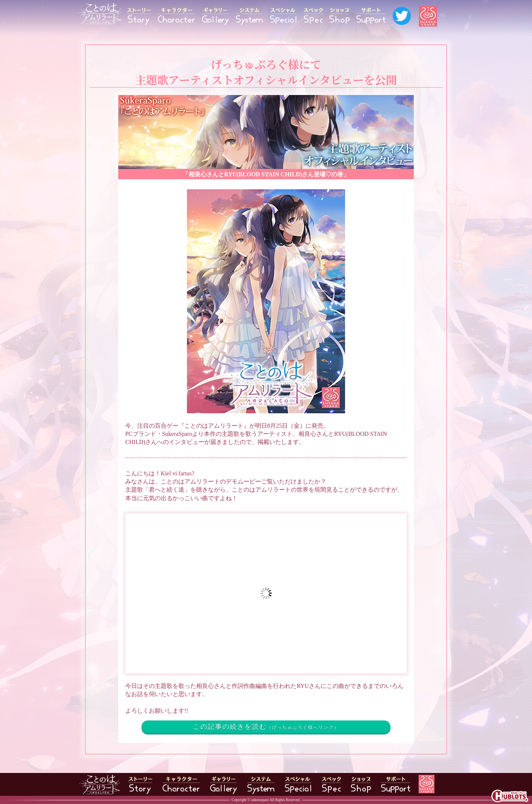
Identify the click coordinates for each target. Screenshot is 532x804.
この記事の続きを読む (266, 727)
